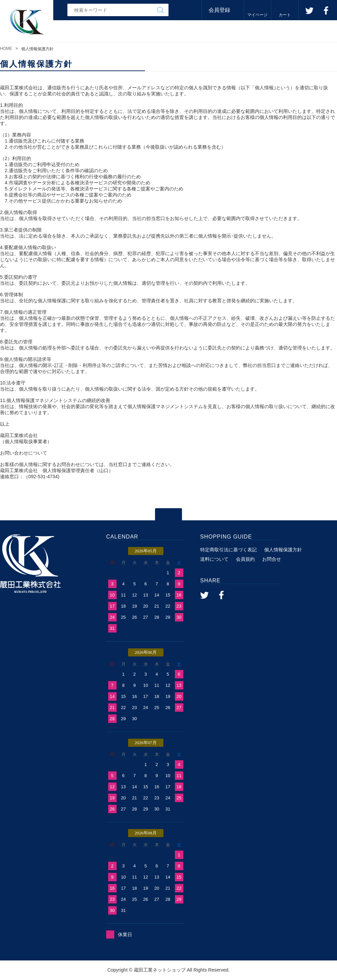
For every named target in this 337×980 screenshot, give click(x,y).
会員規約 (245, 559)
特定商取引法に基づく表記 (228, 550)
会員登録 (219, 10)
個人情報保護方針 (283, 550)
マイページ (257, 15)
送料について (214, 559)
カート (285, 15)
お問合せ (272, 559)
